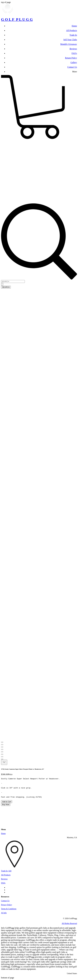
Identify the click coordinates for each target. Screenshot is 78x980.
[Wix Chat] (21, 816)
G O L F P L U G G (17, 19)
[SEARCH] (13, 281)
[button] (39, 139)
